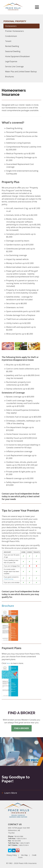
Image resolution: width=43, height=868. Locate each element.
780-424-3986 (19, 836)
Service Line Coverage (14, 66)
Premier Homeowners (15, 31)
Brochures (10, 77)
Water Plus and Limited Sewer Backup (21, 72)
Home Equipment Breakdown (17, 56)
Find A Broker (21, 728)
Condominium (11, 36)
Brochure (8, 606)
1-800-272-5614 (21, 839)
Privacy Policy (12, 855)
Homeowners (11, 26)
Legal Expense (11, 61)
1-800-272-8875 (24, 843)
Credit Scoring (8, 579)
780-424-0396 (16, 841)
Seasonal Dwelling (13, 51)
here (8, 663)
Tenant (8, 41)
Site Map (24, 855)
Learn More (9, 793)
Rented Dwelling (12, 46)
